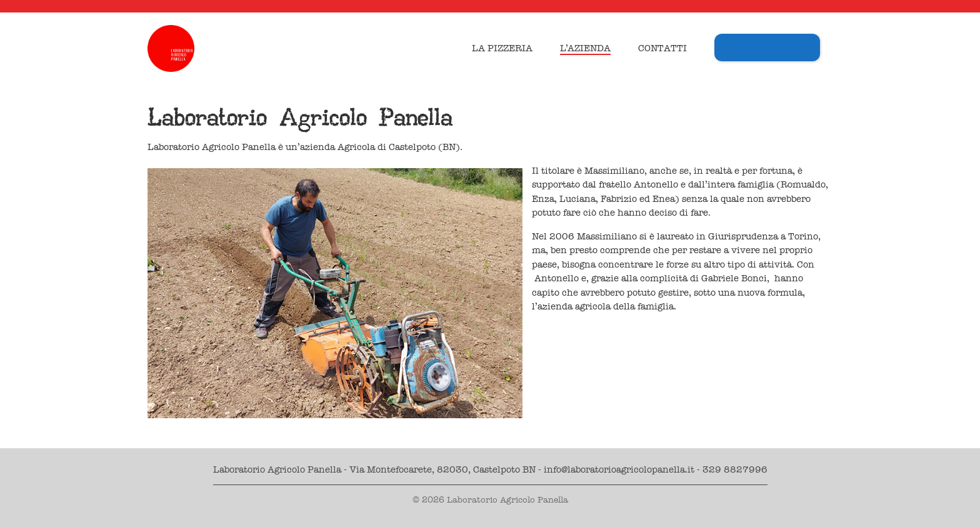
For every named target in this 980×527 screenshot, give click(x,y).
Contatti (662, 48)
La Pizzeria (502, 48)
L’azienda (585, 48)
